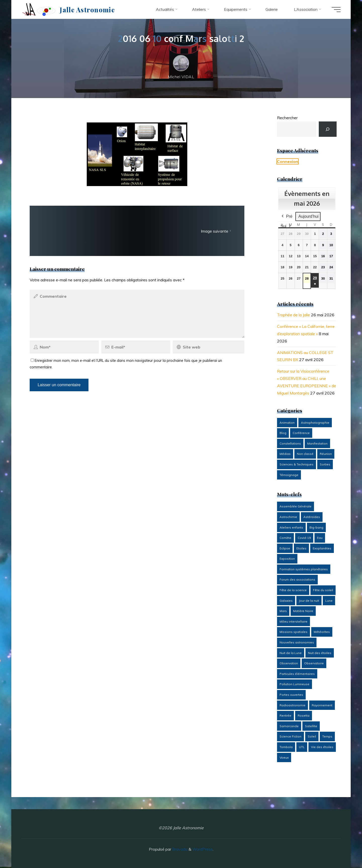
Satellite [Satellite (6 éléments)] (311, 726)
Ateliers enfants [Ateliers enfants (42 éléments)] (291, 527)
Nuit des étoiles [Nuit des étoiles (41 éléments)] (320, 653)
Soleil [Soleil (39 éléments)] (312, 736)
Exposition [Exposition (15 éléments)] (287, 559)
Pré (286, 216)
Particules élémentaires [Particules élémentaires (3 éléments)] (297, 674)
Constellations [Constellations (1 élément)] (290, 443)
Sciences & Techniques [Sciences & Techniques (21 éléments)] (297, 464)
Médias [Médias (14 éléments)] (285, 454)
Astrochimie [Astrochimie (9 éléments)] (288, 517)
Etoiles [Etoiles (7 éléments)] (301, 548)
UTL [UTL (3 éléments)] (302, 747)
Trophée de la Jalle (293, 315)
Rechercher (287, 118)
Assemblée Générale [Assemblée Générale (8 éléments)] (296, 506)
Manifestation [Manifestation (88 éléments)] (317, 443)
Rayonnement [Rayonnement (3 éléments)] (322, 705)
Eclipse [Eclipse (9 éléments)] (285, 548)
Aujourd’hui (308, 216)
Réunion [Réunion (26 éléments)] (326, 454)
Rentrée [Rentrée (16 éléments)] (285, 715)
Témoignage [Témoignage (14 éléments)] (289, 475)
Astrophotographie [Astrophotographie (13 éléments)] (315, 423)
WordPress (202, 849)
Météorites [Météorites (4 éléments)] (322, 632)
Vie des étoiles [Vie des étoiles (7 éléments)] (322, 747)
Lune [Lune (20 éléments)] (329, 601)
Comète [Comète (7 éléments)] (285, 538)
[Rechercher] (328, 129)
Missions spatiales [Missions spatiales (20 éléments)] (293, 632)
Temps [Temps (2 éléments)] (327, 736)
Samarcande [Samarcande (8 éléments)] (289, 726)
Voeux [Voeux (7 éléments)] (284, 757)
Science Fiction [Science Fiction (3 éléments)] (290, 736)
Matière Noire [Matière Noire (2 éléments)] (303, 611)
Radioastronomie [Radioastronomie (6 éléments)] (292, 705)
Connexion (288, 161)
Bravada (179, 849)
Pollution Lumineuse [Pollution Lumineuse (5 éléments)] (295, 684)
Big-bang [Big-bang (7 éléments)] (316, 527)
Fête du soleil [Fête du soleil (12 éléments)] (323, 590)
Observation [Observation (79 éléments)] (289, 663)
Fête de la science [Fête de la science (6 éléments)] (293, 590)
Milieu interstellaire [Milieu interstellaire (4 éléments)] (293, 621)
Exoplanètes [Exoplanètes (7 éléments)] (322, 548)
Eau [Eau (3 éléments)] (320, 538)
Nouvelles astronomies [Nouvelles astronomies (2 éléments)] (297, 642)
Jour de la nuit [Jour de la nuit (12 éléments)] (309, 601)
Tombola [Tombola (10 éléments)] (286, 747)
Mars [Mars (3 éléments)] (283, 611)
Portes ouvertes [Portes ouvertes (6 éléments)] (291, 695)
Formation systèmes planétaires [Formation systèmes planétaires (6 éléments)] (304, 569)
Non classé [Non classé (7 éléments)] (305, 454)
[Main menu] (336, 10)
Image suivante (217, 231)
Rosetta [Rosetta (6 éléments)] (304, 715)
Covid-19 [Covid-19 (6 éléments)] (304, 538)
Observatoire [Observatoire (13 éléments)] (314, 663)
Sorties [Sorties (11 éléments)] (325, 464)
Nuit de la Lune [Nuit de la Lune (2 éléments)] (291, 653)
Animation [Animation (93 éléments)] (287, 423)
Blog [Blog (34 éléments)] (283, 433)
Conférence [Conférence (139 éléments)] (301, 433)
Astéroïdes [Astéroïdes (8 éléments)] (312, 517)
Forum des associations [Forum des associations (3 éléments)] (297, 579)
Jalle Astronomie (87, 9)
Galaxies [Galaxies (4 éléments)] (286, 601)
